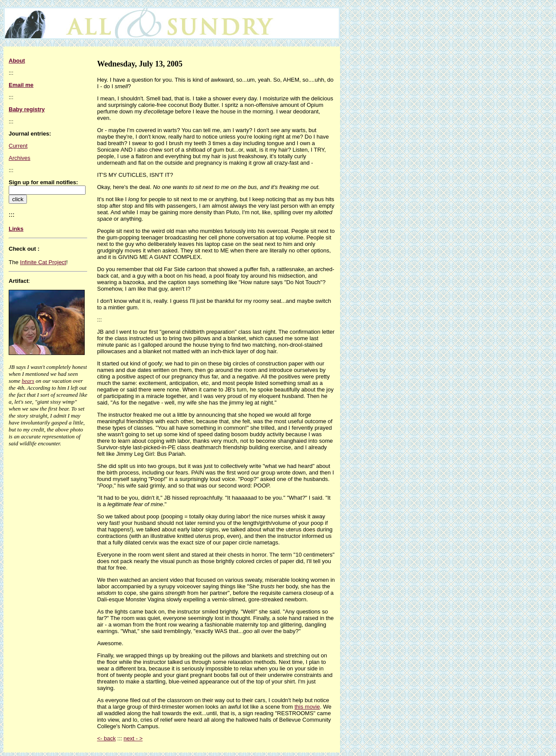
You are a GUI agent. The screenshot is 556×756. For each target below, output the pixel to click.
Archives (20, 158)
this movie (307, 707)
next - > (133, 738)
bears (28, 381)
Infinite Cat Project (43, 262)
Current (18, 146)
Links (16, 229)
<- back (106, 738)
